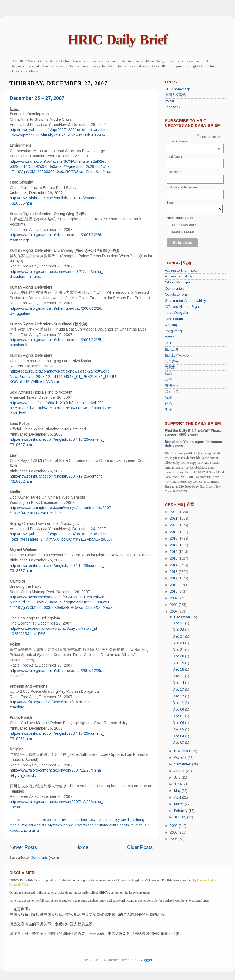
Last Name (174, 172)
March (179, 804)
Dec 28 (179, 630)
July (178, 778)
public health (119, 825)
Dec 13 (179, 690)
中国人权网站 (175, 95)
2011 (174, 585)
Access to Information (182, 270)
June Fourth (174, 319)
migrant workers (34, 825)
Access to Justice (178, 276)
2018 (174, 538)
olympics (55, 825)
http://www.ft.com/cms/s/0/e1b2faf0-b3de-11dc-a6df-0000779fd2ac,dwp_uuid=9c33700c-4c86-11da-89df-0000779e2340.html (60, 408)
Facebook (172, 107)
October (181, 758)
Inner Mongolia (176, 313)
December (183, 617)
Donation (172, 442)
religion (137, 825)
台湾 (168, 380)
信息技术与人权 (177, 355)
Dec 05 (179, 729)
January (181, 817)
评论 (168, 404)
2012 (174, 578)
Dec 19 (179, 663)
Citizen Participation (180, 282)
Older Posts (140, 847)
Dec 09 (179, 710)
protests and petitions (91, 825)
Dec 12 (179, 696)
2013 (174, 572)
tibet (168, 343)
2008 (174, 605)
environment (70, 820)
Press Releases (183, 232)
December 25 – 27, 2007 (37, 98)
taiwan (170, 337)
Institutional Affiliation (182, 187)
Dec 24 (179, 643)
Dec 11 (179, 703)
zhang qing (30, 831)
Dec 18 (179, 669)
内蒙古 (170, 367)
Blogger (146, 960)
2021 (174, 518)
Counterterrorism (178, 295)
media (15, 825)
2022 (174, 512)
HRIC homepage (178, 89)
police (68, 825)
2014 (174, 565)
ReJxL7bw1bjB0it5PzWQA (83, 135)
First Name (175, 156)
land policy (111, 820)
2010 (174, 592)
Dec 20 (179, 656)
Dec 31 (179, 623)
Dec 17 (179, 676)
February (181, 811)
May (178, 791)
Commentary (175, 289)
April (178, 798)
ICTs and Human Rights (183, 307)
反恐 (168, 373)
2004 (174, 839)
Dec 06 (179, 723)
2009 (174, 598)
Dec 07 (179, 716)
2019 (174, 532)
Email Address (194, 141)
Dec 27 (179, 636)
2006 (174, 826)
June (178, 784)
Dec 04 (179, 736)
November (183, 751)
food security (91, 820)
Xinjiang (171, 325)
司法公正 (172, 386)
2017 (174, 545)
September (183, 764)
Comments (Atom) (45, 858)
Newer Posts (23, 847)
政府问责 (172, 391)
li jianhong (136, 820)
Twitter (169, 101)
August (180, 771)
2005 (174, 832)
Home (82, 847)
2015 (174, 558)
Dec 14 (179, 683)
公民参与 (172, 361)
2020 (174, 525)
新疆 (168, 398)
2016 (174, 552)
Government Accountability (185, 301)
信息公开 (172, 349)
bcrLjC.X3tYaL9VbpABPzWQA (87, 539)
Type (170, 202)
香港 (168, 410)
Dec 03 (179, 743)
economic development (40, 820)
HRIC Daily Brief (118, 40)
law (124, 820)
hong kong (173, 331)
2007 (174, 612)
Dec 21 (179, 650)
